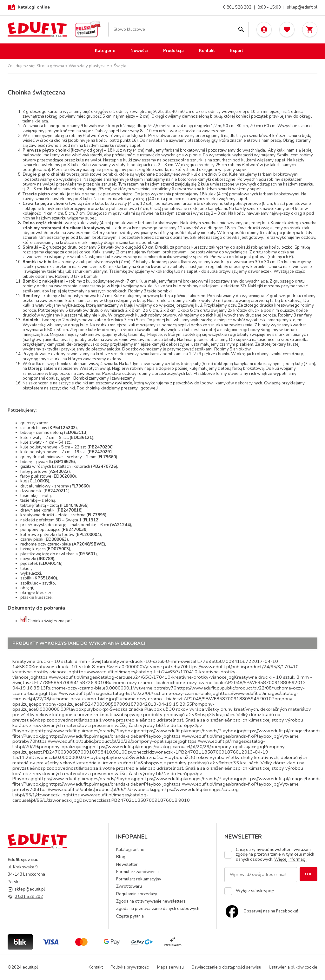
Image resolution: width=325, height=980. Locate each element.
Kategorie (105, 51)
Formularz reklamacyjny (139, 879)
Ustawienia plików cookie (293, 967)
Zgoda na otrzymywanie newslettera (151, 901)
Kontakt (207, 51)
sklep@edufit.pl (302, 7)
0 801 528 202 (237, 7)
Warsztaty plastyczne (89, 66)
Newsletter (127, 865)
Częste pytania (130, 916)
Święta (120, 66)
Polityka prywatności (130, 967)
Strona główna (50, 66)
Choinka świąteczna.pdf (50, 621)
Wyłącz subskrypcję (255, 891)
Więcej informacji (290, 859)
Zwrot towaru (129, 886)
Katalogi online (29, 8)
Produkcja (173, 51)
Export (237, 51)
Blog (121, 857)
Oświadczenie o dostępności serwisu (226, 967)
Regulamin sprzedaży (137, 894)
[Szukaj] (241, 29)
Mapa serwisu (170, 967)
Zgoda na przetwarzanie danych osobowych (158, 909)
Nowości (139, 51)
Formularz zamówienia (137, 872)
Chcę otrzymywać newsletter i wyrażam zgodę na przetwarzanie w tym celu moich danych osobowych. (275, 855)
